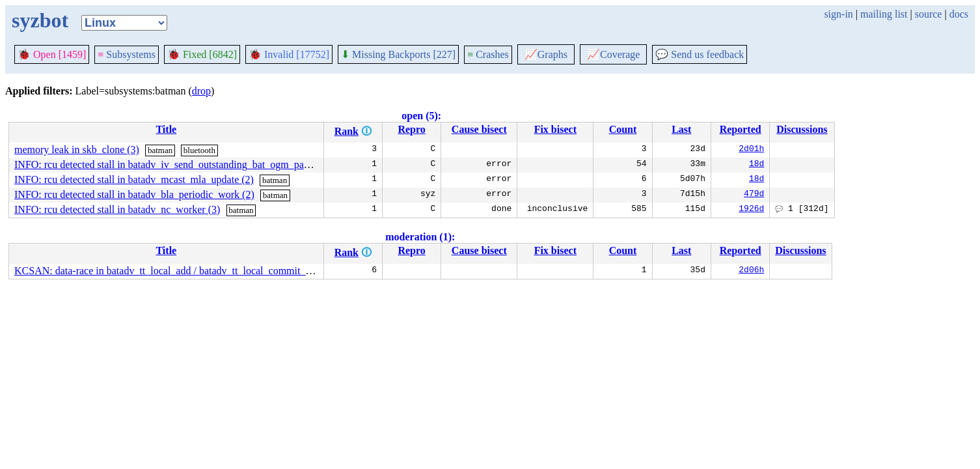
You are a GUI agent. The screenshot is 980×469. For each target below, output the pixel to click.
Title (166, 129)
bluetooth (199, 150)
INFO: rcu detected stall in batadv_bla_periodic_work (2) (134, 194)
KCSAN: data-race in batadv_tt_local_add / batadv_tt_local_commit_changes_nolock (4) (201, 271)
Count (623, 129)
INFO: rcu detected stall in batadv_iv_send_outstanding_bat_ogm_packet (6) (175, 164)
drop (201, 91)
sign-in (838, 14)
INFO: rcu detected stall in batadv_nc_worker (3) (117, 209)
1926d (751, 210)
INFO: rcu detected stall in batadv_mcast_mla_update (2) (134, 179)
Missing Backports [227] (398, 54)
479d (754, 195)
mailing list (884, 14)
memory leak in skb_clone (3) (77, 149)
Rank (347, 131)
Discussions (802, 129)
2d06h (751, 271)
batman (160, 150)
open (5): (421, 116)
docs (959, 14)
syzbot (40, 20)
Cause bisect (479, 129)
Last (681, 129)
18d (756, 165)
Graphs (546, 54)
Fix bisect (555, 129)
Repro (411, 129)
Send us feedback (700, 54)
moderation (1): (420, 237)
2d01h (751, 150)
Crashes (488, 54)
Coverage (613, 54)
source (929, 14)
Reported (741, 129)
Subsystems (127, 54)
